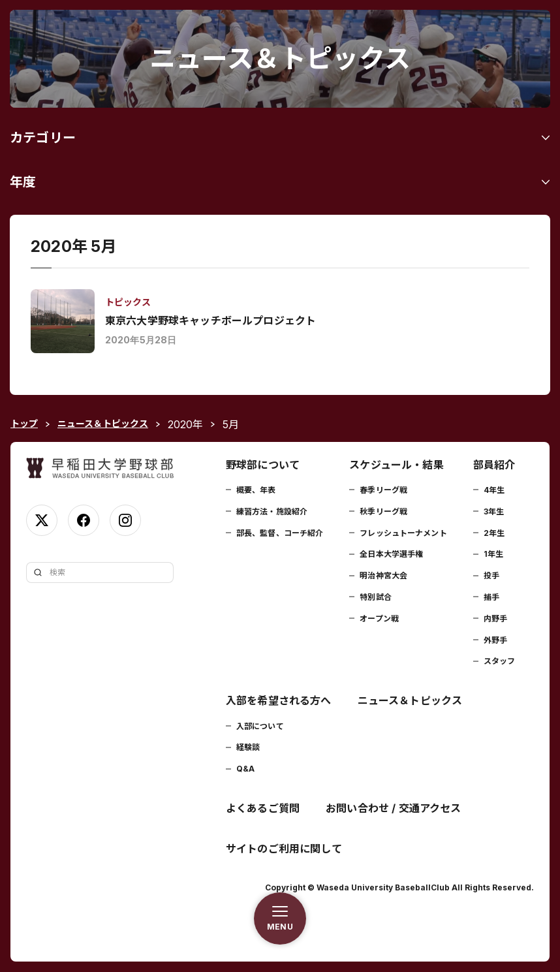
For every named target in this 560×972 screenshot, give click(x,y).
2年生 (494, 533)
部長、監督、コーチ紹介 (280, 533)
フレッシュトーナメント (403, 533)
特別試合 (375, 597)
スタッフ (499, 661)
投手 (491, 575)
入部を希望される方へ (279, 700)
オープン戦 (379, 619)
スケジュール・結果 (396, 465)
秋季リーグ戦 (383, 511)
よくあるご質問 (263, 808)
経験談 (248, 747)
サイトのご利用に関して (284, 849)
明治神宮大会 (383, 575)
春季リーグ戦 (383, 490)
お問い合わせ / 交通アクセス (393, 808)
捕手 (491, 597)
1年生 (493, 554)
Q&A (245, 769)
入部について (260, 726)
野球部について (263, 465)
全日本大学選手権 (391, 554)
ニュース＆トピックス (410, 700)
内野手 (495, 619)
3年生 (494, 511)
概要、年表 (256, 490)
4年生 (494, 490)
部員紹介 (494, 465)
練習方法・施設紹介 (272, 511)
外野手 (495, 640)
